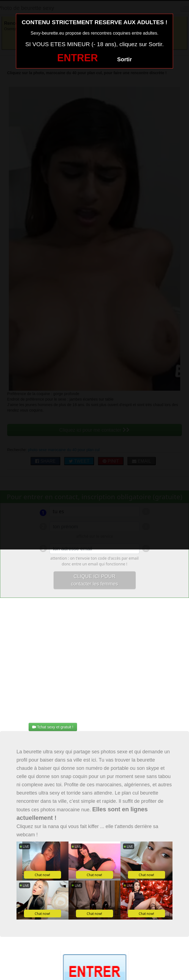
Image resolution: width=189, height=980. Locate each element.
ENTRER (78, 58)
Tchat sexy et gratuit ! (53, 727)
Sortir (124, 59)
